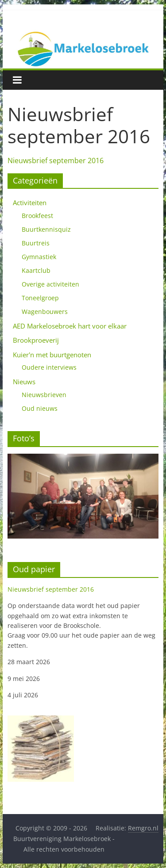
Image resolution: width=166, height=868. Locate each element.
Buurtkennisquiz (46, 229)
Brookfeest (37, 216)
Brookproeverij (36, 340)
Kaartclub (36, 270)
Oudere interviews (49, 367)
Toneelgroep (40, 298)
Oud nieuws (40, 408)
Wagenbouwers (45, 312)
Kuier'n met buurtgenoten (52, 355)
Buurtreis (36, 243)
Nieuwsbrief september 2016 (56, 161)
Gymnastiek (39, 257)
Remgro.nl (143, 828)
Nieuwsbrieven (44, 395)
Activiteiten (30, 203)
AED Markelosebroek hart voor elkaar (70, 326)
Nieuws (24, 382)
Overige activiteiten (50, 284)
